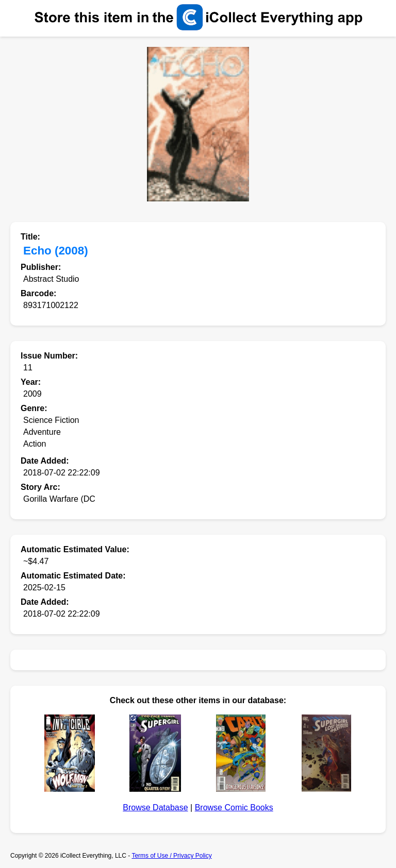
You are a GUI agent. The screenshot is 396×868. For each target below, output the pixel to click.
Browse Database (155, 807)
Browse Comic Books (234, 807)
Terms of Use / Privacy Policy (171, 856)
